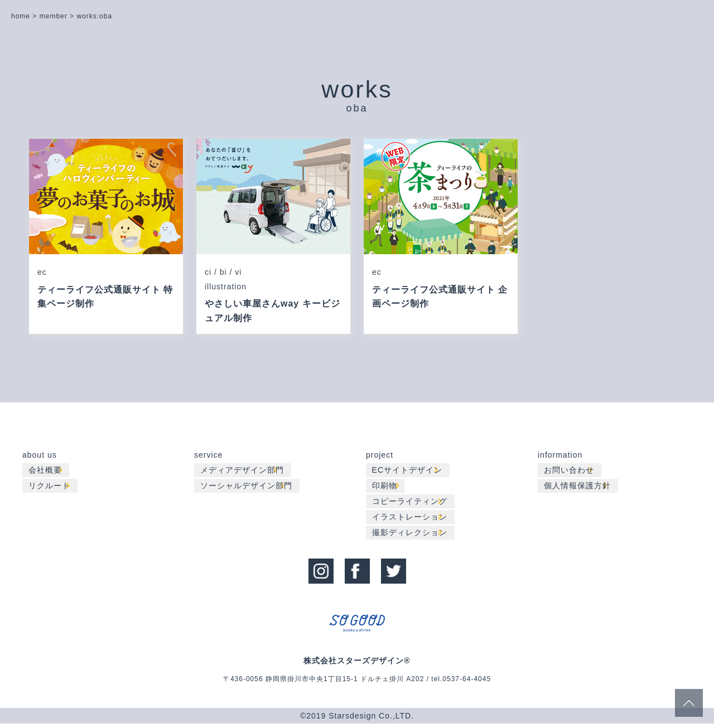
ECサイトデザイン (409, 473)
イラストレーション (412, 520)
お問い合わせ (571, 473)
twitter (394, 573)
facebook (357, 573)
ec (42, 273)
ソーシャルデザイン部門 (249, 489)
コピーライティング (412, 504)
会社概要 (47, 473)
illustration (226, 289)
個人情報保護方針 (580, 489)
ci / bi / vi (223, 273)
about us (40, 458)
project (380, 458)
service (208, 458)
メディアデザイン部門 (244, 473)
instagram (321, 573)
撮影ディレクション (412, 536)
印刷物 (387, 489)
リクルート (52, 489)
